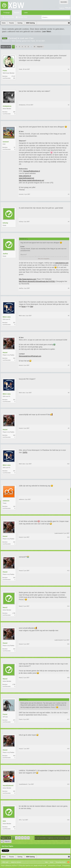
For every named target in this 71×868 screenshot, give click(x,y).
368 (14, 112)
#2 (69, 105)
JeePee (5, 254)
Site (31, 307)
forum (24, 307)
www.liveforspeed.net (26, 178)
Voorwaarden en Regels (54, 865)
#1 (69, 69)
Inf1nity (5, 223)
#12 (68, 537)
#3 (69, 194)
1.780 (14, 613)
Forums (17, 13)
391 (14, 323)
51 (14, 147)
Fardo (33, 41)
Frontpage (7, 13)
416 (14, 358)
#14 (68, 606)
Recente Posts (23, 17)
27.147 (13, 76)
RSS (68, 862)
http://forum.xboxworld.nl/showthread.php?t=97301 (37, 281)
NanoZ (5, 607)
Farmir (5, 714)
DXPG (25, 452)
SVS (4, 821)
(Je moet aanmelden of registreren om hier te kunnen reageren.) (53, 838)
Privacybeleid (66, 865)
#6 (69, 316)
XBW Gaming (16, 41)
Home (52, 862)
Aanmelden (64, 2)
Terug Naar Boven (61, 862)
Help (46, 862)
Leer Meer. (47, 31)
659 (14, 827)
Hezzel (5, 352)
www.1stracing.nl (25, 176)
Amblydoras (7, 106)
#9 (69, 428)
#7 (69, 365)
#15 (68, 644)
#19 (68, 784)
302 (14, 791)
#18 (68, 749)
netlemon (6, 501)
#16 (68, 678)
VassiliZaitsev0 (8, 786)
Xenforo (19, 862)
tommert (6, 142)
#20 (68, 820)
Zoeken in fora (9, 17)
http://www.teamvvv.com (27, 279)
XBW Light (5, 862)
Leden (26, 13)
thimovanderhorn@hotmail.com (30, 356)
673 (14, 720)
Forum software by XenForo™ (17, 865)
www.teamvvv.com (62, 263)
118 (14, 506)
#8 (69, 393)
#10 (68, 464)
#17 (68, 719)
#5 (69, 288)
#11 (68, 499)
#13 (68, 571)
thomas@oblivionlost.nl (32, 171)
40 (34, 47)
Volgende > (40, 47)
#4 (69, 222)
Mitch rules (7, 317)
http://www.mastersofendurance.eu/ (31, 180)
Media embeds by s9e (40, 865)
